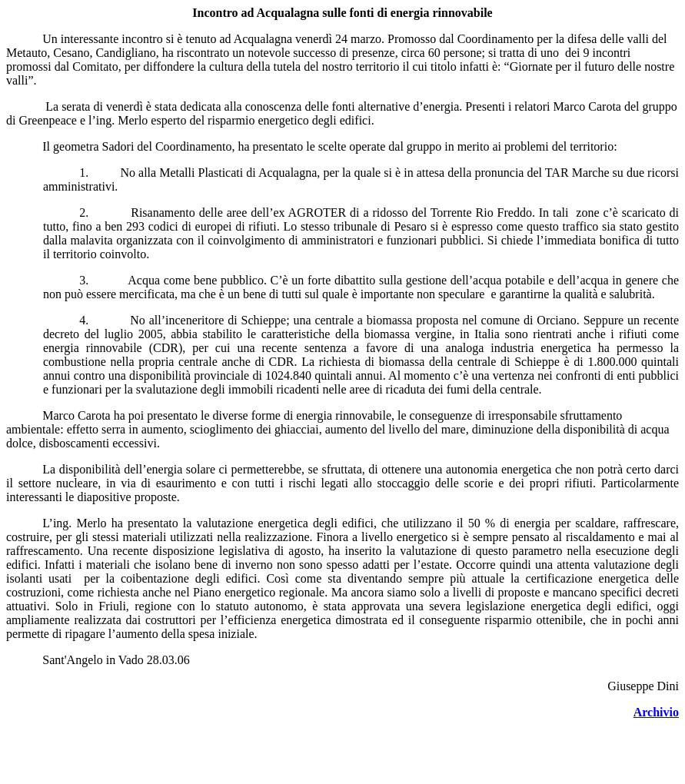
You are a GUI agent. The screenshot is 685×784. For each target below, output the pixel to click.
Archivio (656, 712)
